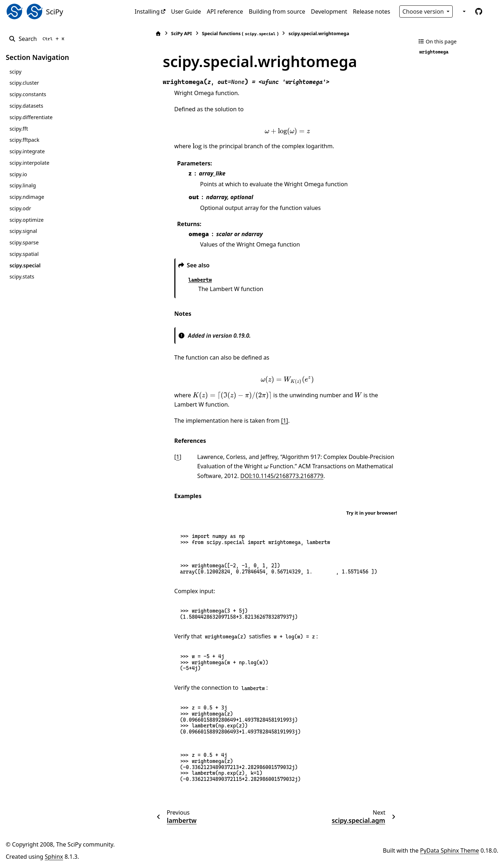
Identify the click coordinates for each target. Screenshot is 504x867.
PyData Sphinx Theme (449, 850)
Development (329, 11)
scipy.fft (19, 129)
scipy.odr (20, 208)
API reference (225, 11)
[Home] (138, 34)
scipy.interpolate (29, 163)
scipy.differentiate (31, 117)
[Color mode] (463, 11)
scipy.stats (22, 276)
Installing (147, 11)
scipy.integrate (27, 151)
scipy (15, 72)
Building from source (277, 11)
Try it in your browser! (372, 513)
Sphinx (54, 857)
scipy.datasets (26, 106)
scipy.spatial (24, 254)
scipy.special (25, 265)
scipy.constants (28, 94)
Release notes (372, 11)
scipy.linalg (23, 185)
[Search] (38, 39)
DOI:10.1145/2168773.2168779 (235, 476)
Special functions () (221, 34)
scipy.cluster (24, 83)
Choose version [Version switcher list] (424, 11)
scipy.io (18, 174)
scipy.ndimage (27, 197)
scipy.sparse (24, 242)
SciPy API (162, 33)
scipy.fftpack (24, 140)
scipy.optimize (26, 220)
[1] (265, 421)
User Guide (186, 11)
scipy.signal (23, 231)
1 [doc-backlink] (158, 457)
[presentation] (278, 131)
